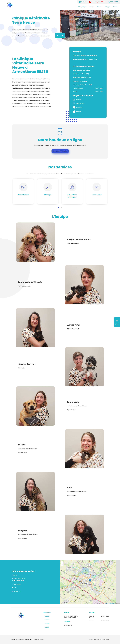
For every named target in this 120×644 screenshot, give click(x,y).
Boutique (92, 7)
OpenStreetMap (112, 604)
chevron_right (62, 35)
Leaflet (106, 604)
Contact (115, 7)
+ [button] (62, 562)
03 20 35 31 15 (16, 592)
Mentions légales (39, 639)
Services (100, 7)
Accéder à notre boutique (60, 151)
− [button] (62, 564)
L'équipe (108, 7)
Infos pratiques (82, 7)
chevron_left (58, 35)
